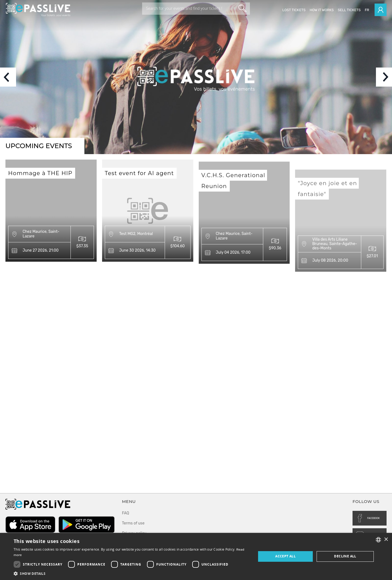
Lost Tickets (294, 10)
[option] (196, 77)
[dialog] (196, 556)
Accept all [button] (285, 556)
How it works (321, 10)
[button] (131, 573)
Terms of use (133, 523)
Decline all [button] (345, 556)
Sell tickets (349, 10)
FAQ (125, 513)
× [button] (386, 540)
